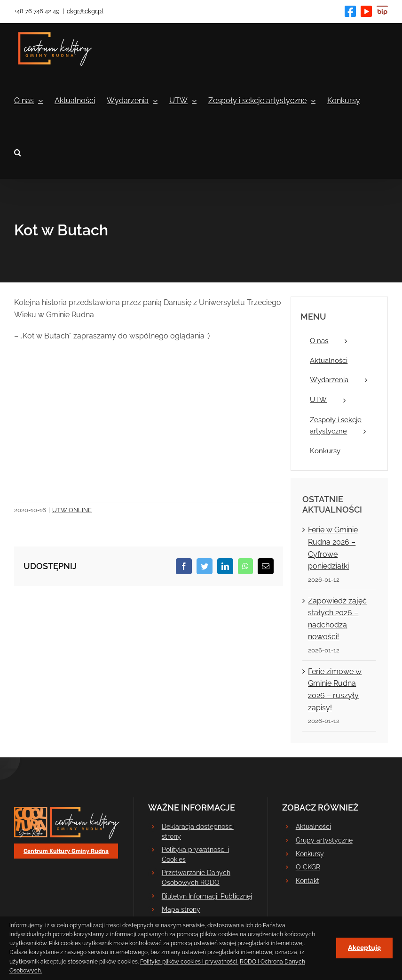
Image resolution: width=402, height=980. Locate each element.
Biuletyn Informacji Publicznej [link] (207, 896)
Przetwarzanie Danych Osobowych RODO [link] (196, 877)
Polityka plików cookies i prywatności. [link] (189, 962)
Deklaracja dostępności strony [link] (198, 831)
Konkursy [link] (310, 854)
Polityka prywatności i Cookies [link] (195, 854)
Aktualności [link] (313, 827)
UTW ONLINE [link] (72, 510)
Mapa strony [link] (181, 909)
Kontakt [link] (307, 881)
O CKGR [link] (308, 867)
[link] (350, 11)
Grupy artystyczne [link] (324, 840)
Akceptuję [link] (364, 948)
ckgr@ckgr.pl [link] (85, 11)
